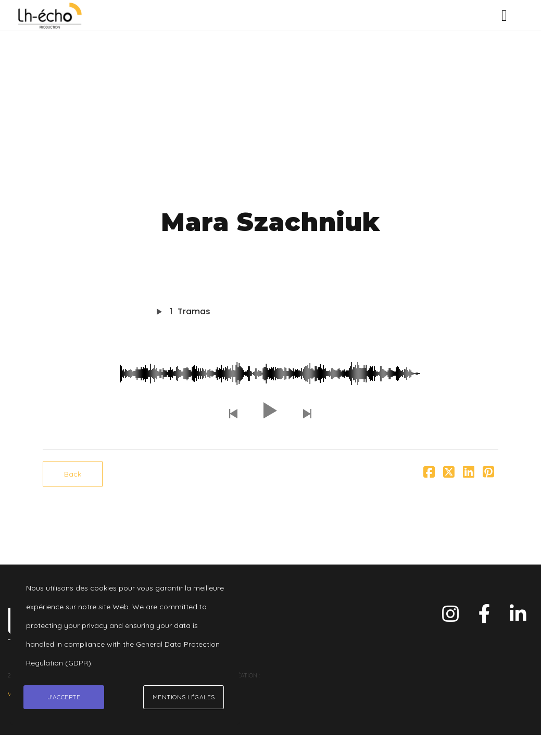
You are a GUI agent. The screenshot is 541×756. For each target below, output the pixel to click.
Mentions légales (184, 697)
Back (73, 474)
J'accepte (64, 697)
